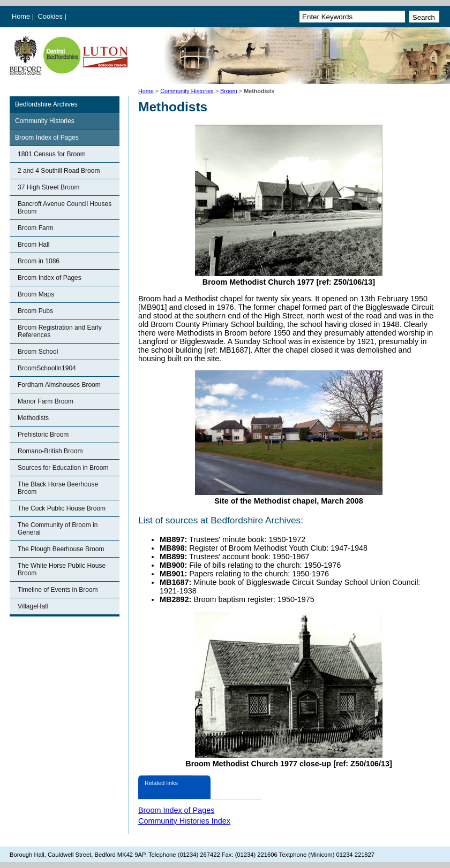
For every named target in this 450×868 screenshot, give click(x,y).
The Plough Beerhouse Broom (61, 549)
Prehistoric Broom (43, 435)
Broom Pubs (35, 311)
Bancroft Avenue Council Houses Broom (65, 208)
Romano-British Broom (50, 451)
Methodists (33, 418)
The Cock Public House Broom (62, 508)
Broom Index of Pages (47, 138)
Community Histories (187, 91)
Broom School (38, 352)
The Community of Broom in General (58, 529)
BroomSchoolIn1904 (47, 368)
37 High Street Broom (48, 187)
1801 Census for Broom (52, 154)
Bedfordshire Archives (46, 104)
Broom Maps (36, 294)
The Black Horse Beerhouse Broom (58, 488)
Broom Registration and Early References (60, 331)
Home (21, 16)
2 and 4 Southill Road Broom (59, 171)
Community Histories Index (184, 821)
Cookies (51, 16)
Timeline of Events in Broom (58, 590)
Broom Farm (36, 228)
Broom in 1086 (39, 261)
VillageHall (33, 606)
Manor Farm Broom (46, 401)
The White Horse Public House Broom (62, 569)
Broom (229, 91)
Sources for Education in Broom (63, 468)
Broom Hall (33, 245)
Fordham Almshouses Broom (59, 385)
